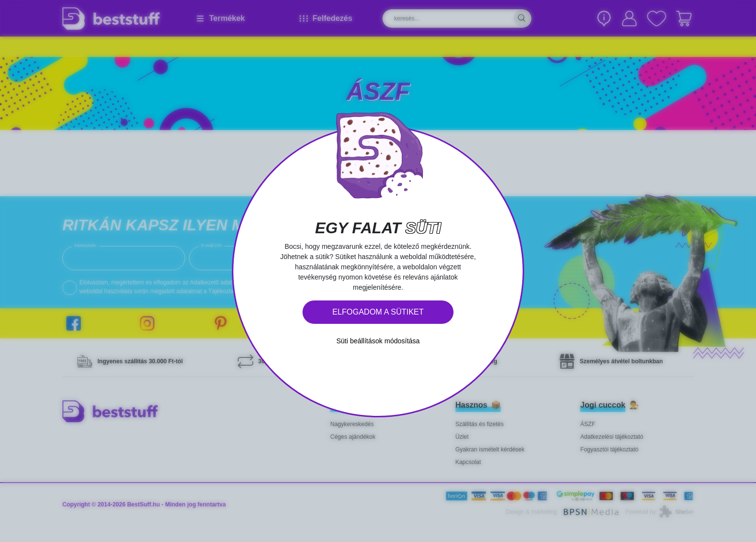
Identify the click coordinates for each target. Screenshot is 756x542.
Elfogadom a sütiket (378, 312)
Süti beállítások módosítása (378, 341)
